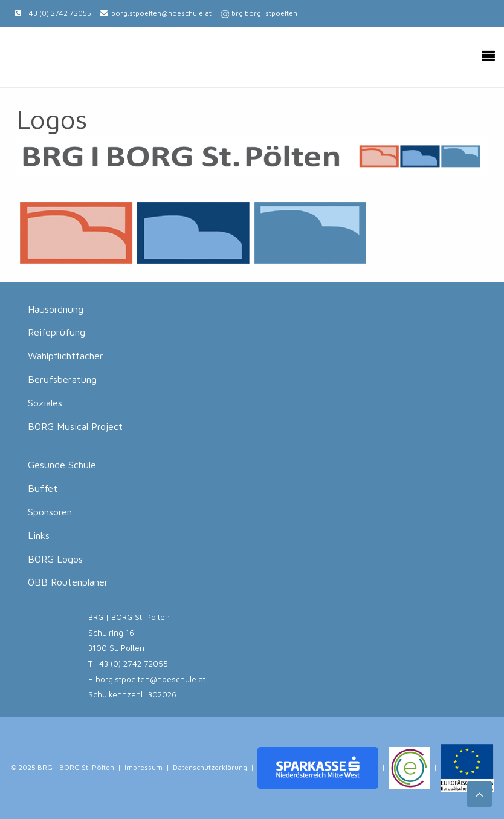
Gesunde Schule (62, 465)
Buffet (43, 488)
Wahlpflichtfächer (66, 356)
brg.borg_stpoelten (264, 13)
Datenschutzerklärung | (213, 767)
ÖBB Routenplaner (68, 582)
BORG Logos (55, 559)
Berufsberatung (62, 379)
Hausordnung (56, 309)
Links (39, 535)
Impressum (144, 767)
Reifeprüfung (57, 332)
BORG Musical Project (75, 426)
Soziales (45, 403)
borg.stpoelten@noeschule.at (161, 13)
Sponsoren (50, 512)
